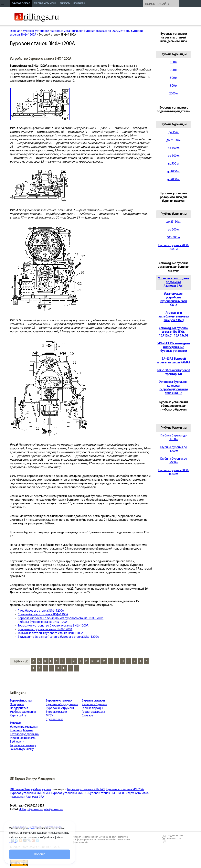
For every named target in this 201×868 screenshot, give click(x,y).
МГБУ (49, 716)
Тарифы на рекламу (23, 745)
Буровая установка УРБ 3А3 (86, 789)
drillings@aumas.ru (31, 809)
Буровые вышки (56, 712)
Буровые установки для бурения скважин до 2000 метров (90, 31)
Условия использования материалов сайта (95, 837)
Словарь (87, 716)
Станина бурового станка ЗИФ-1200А (43, 615)
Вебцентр (171, 839)
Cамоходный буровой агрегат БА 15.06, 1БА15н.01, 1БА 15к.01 (174, 332)
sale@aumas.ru (53, 809)
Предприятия (19, 708)
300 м (174, 70)
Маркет (28, 731)
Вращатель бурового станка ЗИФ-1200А (45, 629)
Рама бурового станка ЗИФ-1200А (41, 611)
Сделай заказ (55, 719)
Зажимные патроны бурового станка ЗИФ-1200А (50, 633)
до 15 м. (174, 132)
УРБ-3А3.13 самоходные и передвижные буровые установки (174, 347)
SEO (180, 839)
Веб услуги (17, 742)
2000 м (174, 94)
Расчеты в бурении (94, 704)
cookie (32, 828)
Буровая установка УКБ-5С (69, 793)
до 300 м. (174, 156)
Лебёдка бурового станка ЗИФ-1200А (43, 622)
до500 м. (174, 164)
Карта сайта (18, 716)
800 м (174, 86)
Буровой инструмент (60, 708)
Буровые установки (36, 31)
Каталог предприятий (25, 734)
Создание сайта (175, 836)
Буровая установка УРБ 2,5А (125, 789)
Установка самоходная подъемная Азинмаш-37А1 (174, 282)
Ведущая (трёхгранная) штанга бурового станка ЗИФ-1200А (58, 637)
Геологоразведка (93, 712)
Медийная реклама (23, 738)
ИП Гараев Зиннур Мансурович (31, 789)
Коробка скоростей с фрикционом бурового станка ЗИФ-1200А (61, 618)
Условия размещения (24, 727)
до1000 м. (174, 172)
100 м (174, 62)
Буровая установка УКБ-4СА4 (30, 793)
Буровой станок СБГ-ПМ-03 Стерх (111, 793)
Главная (15, 31)
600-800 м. (174, 238)
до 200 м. (174, 230)
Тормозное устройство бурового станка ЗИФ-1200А (53, 626)
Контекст (16, 731)
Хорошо (40, 854)
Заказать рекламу (22, 749)
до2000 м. (174, 179)
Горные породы (92, 708)
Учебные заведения (23, 712)
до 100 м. (174, 148)
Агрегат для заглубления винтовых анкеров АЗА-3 (174, 317)
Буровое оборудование (62, 704)
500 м (174, 78)
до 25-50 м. (174, 140)
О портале (17, 704)
